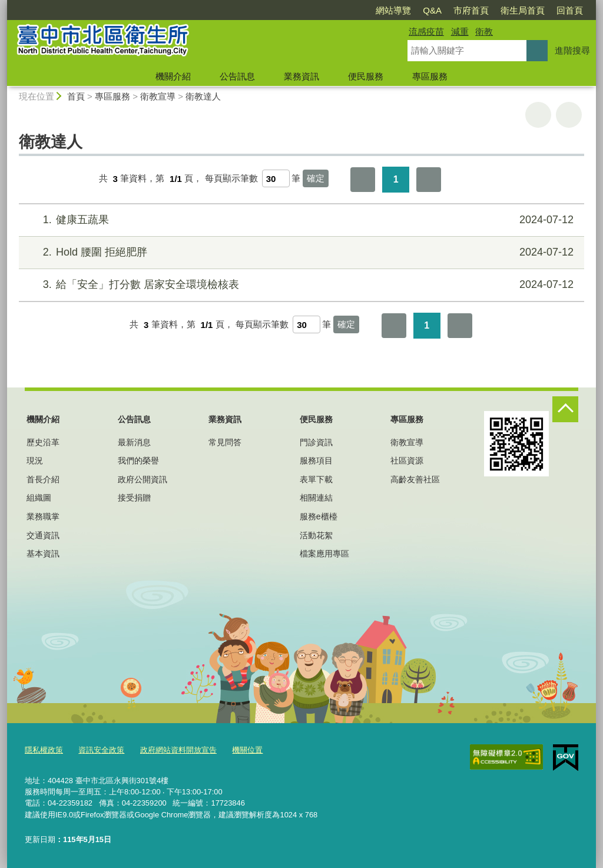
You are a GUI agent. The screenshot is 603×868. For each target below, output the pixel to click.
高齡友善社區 (415, 479)
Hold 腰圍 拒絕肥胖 (300, 252)
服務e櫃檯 (319, 516)
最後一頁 (429, 180)
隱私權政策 (44, 750)
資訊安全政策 (101, 750)
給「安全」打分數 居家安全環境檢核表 (300, 285)
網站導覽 (393, 10)
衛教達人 (203, 96)
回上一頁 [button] (569, 115)
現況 (35, 460)
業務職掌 (43, 516)
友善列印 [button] (538, 115)
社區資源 (407, 460)
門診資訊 (316, 442)
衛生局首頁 (523, 10)
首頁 (76, 96)
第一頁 (363, 180)
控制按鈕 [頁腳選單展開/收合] (565, 409)
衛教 (484, 32)
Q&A (432, 10)
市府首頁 (471, 10)
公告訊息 (237, 76)
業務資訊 (301, 76)
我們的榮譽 (138, 460)
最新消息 (134, 442)
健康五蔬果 (300, 220)
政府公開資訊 (143, 479)
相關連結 (316, 498)
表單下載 (316, 479)
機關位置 (247, 750)
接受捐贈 (134, 498)
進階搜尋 (572, 50)
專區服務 (430, 76)
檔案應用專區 (324, 554)
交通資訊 (43, 535)
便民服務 (366, 76)
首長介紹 (43, 479)
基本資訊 (43, 554)
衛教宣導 (158, 96)
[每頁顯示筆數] (276, 178)
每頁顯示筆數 (231, 179)
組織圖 (39, 498)
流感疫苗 (426, 32)
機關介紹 (173, 76)
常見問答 (225, 442)
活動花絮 (316, 535)
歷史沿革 (43, 442)
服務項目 (316, 460)
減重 (460, 32)
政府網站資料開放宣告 (178, 750)
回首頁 (570, 10)
